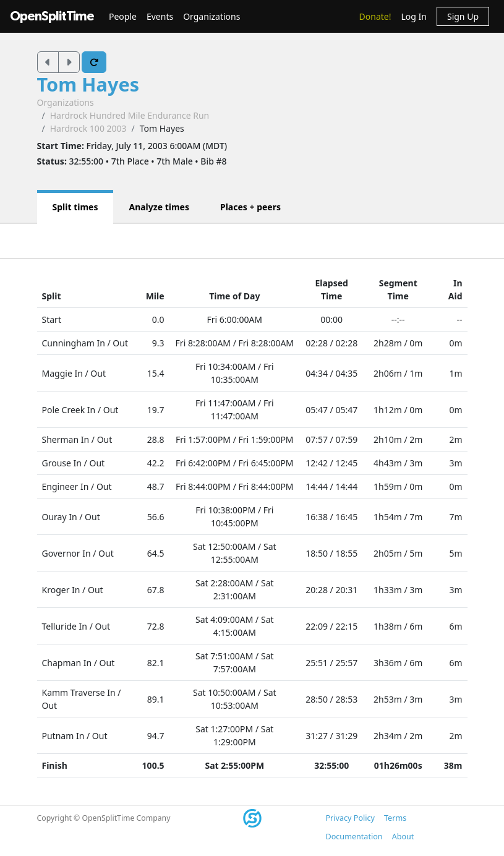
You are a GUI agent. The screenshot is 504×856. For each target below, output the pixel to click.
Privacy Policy (350, 818)
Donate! (375, 16)
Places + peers (250, 207)
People (123, 16)
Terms (395, 818)
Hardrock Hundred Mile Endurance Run (130, 115)
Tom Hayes (88, 84)
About (403, 837)
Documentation (354, 837)
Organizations (211, 16)
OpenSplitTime (52, 16)
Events (160, 16)
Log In (413, 16)
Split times (75, 207)
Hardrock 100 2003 (88, 128)
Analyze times (159, 207)
